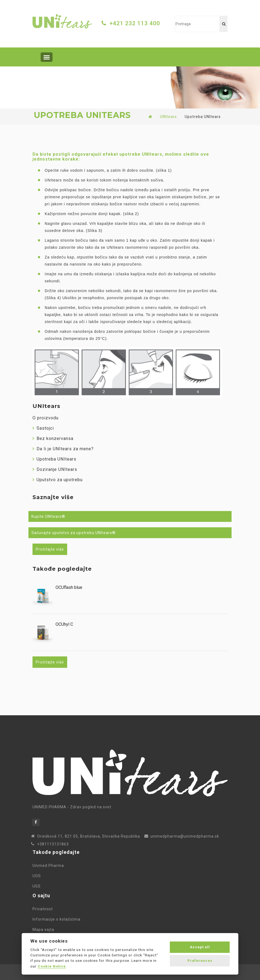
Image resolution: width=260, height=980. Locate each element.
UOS (38, 876)
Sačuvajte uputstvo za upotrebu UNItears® (74, 533)
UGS (37, 886)
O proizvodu (45, 418)
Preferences (200, 961)
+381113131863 (53, 844)
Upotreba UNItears (54, 459)
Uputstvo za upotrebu (58, 480)
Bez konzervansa (53, 438)
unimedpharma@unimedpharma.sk (185, 836)
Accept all (200, 947)
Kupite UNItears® (48, 516)
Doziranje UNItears (55, 469)
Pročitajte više (50, 549)
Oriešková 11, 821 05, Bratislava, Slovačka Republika (89, 836)
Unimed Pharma (49, 866)
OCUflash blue (69, 588)
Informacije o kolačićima (58, 919)
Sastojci (43, 428)
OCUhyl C (64, 624)
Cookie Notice (52, 966)
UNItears (168, 117)
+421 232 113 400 (135, 23)
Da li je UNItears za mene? (63, 449)
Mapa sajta (44, 930)
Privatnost (44, 909)
